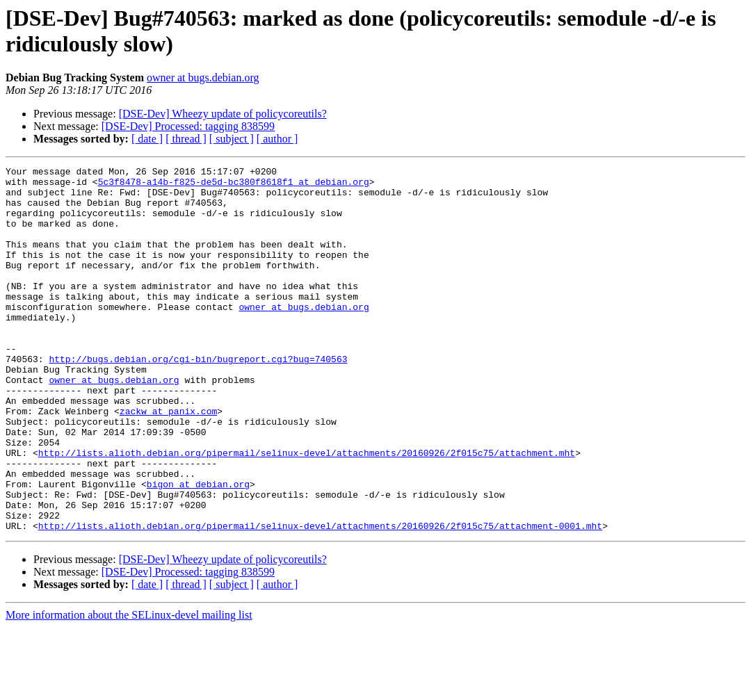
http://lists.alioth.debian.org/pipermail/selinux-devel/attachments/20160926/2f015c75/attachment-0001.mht (320, 599)
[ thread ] (186, 139)
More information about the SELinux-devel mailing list (129, 688)
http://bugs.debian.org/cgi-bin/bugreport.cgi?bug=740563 (198, 398)
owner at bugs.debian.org (203, 78)
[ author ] (277, 139)
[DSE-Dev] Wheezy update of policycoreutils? (223, 114)
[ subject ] (232, 139)
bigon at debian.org (198, 548)
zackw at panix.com (168, 461)
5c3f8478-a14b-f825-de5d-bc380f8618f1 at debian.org (234, 186)
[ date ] (147, 139)
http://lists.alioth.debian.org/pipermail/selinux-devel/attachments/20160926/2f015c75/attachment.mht (307, 511)
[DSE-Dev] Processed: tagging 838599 (188, 126)
